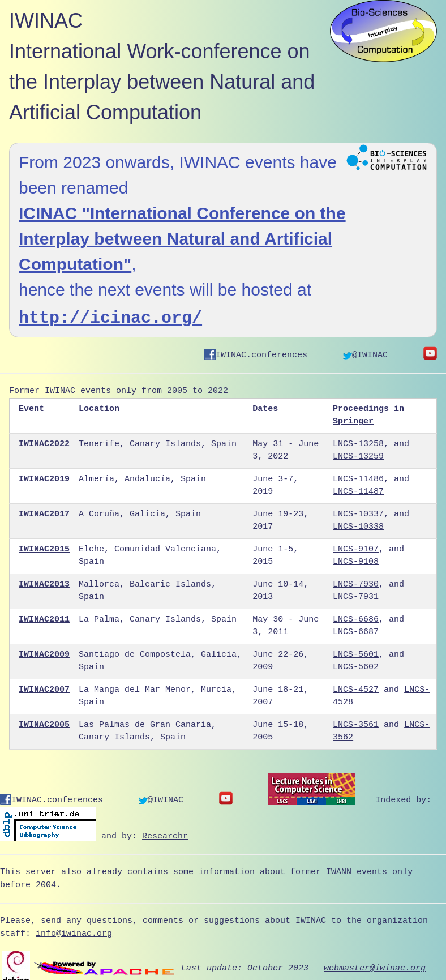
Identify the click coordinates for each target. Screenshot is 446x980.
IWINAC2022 (44, 440)
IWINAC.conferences (256, 352)
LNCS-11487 (358, 488)
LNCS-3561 (356, 721)
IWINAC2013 (44, 581)
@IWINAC (365, 352)
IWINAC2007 (44, 686)
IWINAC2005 (44, 721)
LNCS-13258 (358, 440)
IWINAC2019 (44, 476)
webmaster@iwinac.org (375, 961)
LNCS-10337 (358, 511)
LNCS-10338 (358, 523)
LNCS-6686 (356, 616)
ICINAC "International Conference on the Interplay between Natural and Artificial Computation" (182, 239)
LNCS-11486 (358, 476)
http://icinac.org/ (110, 316)
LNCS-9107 (356, 546)
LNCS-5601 (356, 651)
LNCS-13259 (358, 453)
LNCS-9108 (356, 558)
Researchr (165, 829)
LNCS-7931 (356, 593)
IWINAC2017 (44, 511)
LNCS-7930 (356, 581)
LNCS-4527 (356, 686)
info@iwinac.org (74, 927)
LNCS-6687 (356, 628)
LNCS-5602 (356, 664)
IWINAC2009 (44, 651)
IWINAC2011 (44, 616)
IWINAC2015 (44, 546)
